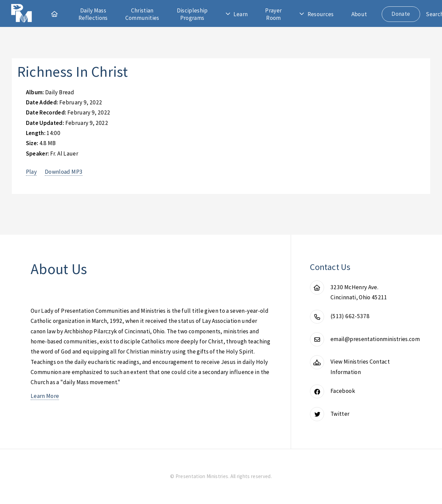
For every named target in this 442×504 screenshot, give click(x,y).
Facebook (343, 391)
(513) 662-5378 (350, 316)
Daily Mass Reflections (93, 14)
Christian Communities (142, 14)
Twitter (340, 414)
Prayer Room (273, 14)
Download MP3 (64, 172)
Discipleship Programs (192, 14)
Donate (401, 14)
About (359, 14)
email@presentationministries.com (375, 339)
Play (31, 172)
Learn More (45, 396)
